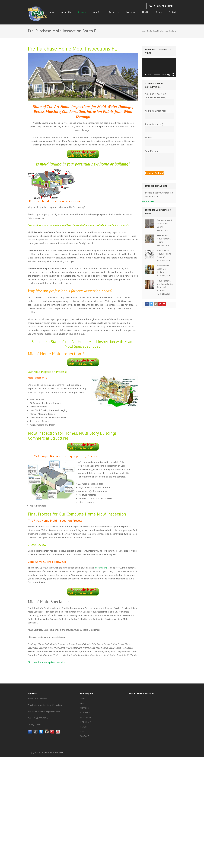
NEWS (83, 731)
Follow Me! (148, 201)
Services (82, 12)
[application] (159, 68)
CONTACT (84, 736)
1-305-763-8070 (161, 6)
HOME (83, 699)
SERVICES (84, 708)
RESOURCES (85, 717)
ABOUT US (85, 703)
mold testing (101, 568)
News (159, 12)
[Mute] (169, 75)
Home (52, 12)
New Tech (97, 12)
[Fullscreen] (173, 75)
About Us (66, 12)
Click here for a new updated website (46, 662)
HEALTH (84, 727)
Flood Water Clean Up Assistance (163, 269)
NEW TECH (85, 713)
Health (146, 12)
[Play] (145, 75)
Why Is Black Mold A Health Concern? (164, 254)
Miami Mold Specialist (54, 752)
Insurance (131, 12)
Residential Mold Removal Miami (164, 239)
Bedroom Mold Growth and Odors (164, 224)
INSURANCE (85, 722)
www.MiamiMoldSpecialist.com (46, 712)
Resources (114, 12)
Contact (172, 12)
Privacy (31, 725)
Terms (39, 725)
